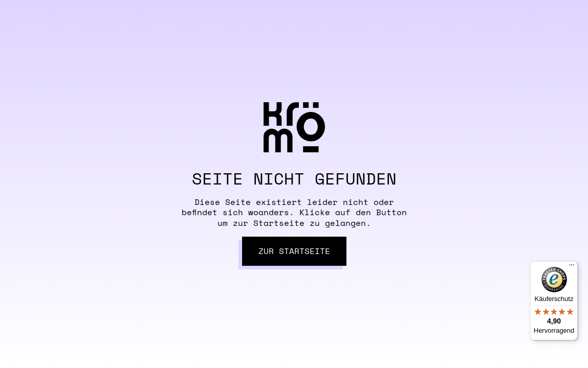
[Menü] (572, 267)
